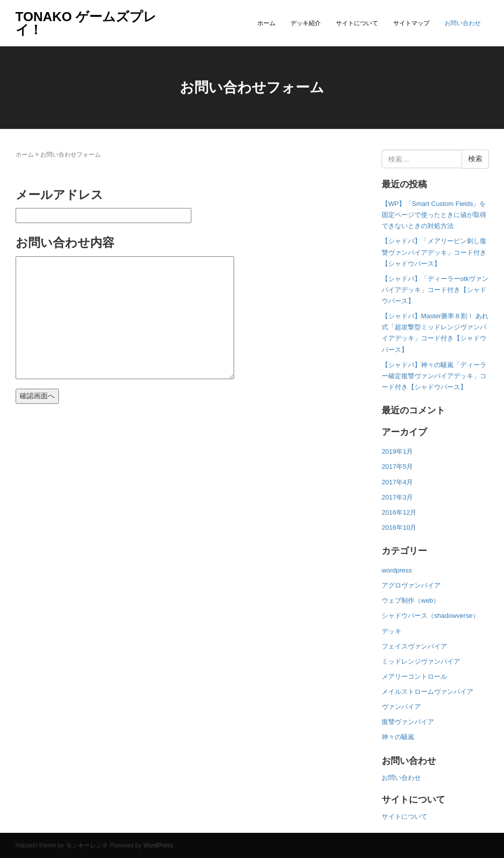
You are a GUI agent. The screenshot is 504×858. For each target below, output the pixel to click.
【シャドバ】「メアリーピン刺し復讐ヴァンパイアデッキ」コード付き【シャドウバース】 (434, 252)
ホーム (266, 23)
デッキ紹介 (306, 23)
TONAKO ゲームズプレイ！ (86, 23)
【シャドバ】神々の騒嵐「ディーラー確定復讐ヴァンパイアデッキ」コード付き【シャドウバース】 (434, 376)
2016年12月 (399, 512)
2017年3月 (397, 497)
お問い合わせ (463, 23)
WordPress (158, 845)
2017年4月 (397, 482)
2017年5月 (397, 467)
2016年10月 (399, 527)
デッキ (391, 631)
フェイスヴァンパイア (414, 646)
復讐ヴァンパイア (408, 722)
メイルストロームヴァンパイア (427, 692)
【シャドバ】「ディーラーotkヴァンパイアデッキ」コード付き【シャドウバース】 (435, 290)
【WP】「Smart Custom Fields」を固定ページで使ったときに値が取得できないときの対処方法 (434, 215)
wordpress (397, 570)
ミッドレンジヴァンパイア (421, 661)
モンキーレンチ (87, 845)
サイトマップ (411, 23)
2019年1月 (397, 451)
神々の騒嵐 (398, 737)
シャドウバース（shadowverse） (430, 616)
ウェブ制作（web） (411, 600)
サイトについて (357, 23)
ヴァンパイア (401, 707)
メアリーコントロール (414, 676)
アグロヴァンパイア (411, 585)
